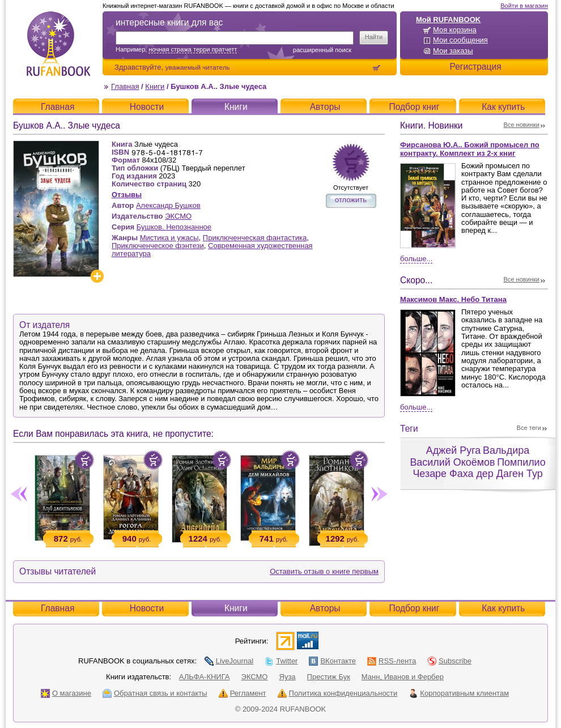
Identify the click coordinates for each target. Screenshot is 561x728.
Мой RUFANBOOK (448, 20)
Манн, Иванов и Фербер (403, 677)
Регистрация (475, 67)
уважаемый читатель (198, 67)
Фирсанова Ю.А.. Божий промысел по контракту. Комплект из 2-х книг (470, 149)
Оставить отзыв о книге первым (324, 571)
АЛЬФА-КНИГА (205, 677)
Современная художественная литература (212, 250)
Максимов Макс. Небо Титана (453, 299)
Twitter (281, 661)
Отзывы (127, 195)
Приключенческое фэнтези (158, 246)
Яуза (288, 677)
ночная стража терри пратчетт (193, 49)
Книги (155, 86)
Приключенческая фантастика (255, 238)
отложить (351, 200)
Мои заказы (453, 51)
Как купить (503, 107)
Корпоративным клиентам (459, 693)
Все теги (529, 428)
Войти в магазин (524, 6)
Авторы (325, 107)
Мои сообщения (460, 40)
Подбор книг (414, 107)
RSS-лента (392, 661)
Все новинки (522, 125)
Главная (125, 86)
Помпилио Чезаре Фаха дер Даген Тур (479, 468)
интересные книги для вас (169, 22)
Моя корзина (455, 30)
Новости (147, 107)
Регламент (243, 693)
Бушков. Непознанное (174, 227)
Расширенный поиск (322, 50)
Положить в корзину (84, 460)
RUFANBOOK (58, 44)
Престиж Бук (329, 677)
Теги (409, 429)
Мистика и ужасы (169, 238)
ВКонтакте (332, 661)
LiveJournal (229, 661)
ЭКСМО (178, 216)
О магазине (66, 693)
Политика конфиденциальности (338, 693)
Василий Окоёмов (452, 462)
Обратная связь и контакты (155, 693)
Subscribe (449, 661)
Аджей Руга (453, 450)
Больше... (416, 259)
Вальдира (506, 450)
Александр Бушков (168, 205)
